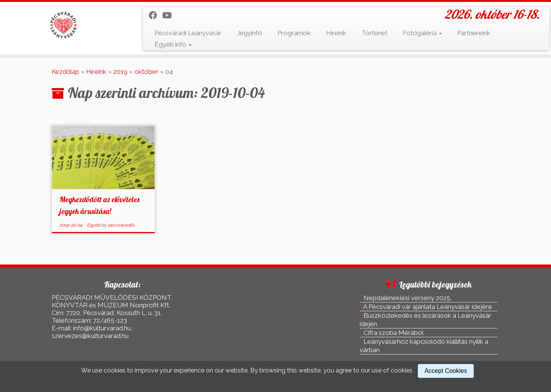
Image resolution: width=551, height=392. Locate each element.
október (146, 72)
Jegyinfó (249, 33)
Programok (294, 33)
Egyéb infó (173, 44)
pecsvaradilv (121, 225)
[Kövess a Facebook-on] (156, 15)
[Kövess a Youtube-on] (170, 15)
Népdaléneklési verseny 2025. (408, 298)
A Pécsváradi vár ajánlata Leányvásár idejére (428, 307)
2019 (120, 72)
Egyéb (94, 225)
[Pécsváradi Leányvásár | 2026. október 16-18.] (64, 25)
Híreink (336, 33)
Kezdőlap (65, 72)
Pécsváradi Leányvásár (188, 33)
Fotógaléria (422, 33)
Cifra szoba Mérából (394, 333)
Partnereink (474, 33)
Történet (375, 33)
